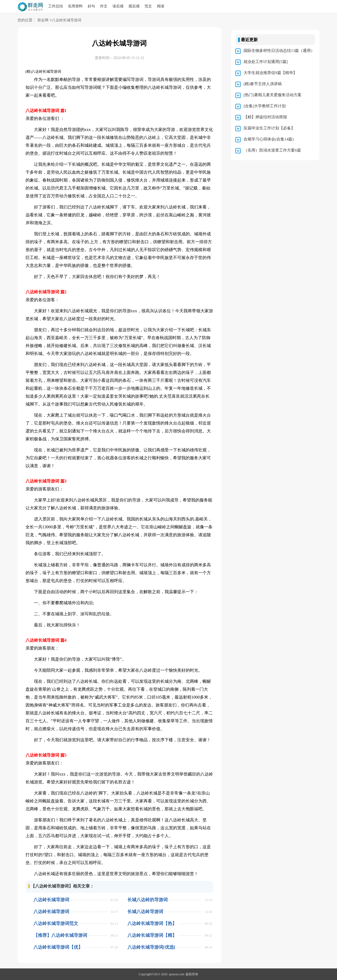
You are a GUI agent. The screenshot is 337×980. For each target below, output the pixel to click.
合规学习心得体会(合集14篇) (269, 139)
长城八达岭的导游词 (148, 900)
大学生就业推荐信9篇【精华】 (270, 73)
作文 (104, 6)
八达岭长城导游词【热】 (152, 923)
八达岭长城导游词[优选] (151, 947)
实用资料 (75, 6)
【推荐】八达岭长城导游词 (60, 935)
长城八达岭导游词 (145, 912)
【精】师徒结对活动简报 (265, 117)
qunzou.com (177, 974)
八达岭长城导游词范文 (56, 923)
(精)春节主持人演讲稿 (263, 84)
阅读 (161, 6)
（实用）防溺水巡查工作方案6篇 (272, 150)
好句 (91, 6)
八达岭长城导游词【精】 (152, 935)
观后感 (134, 6)
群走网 (43, 20)
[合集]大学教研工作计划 (265, 106)
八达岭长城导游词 (51, 900)
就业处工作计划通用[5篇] (266, 62)
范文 (148, 6)
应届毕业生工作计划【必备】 (269, 128)
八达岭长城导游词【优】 (58, 947)
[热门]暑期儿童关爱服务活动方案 (272, 95)
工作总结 (56, 6)
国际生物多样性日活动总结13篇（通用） (279, 51)
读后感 (118, 6)
